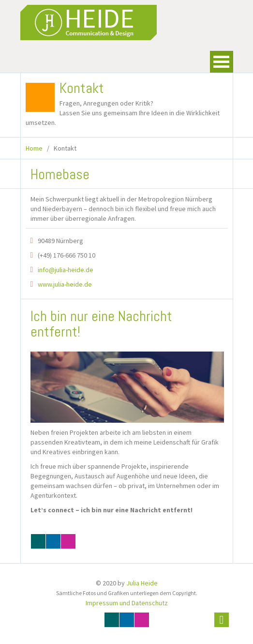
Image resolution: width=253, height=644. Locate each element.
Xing (38, 541)
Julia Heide (142, 583)
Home (34, 148)
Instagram (68, 541)
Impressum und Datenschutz (127, 603)
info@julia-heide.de (66, 270)
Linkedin (53, 541)
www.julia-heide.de (65, 284)
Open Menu (222, 62)
